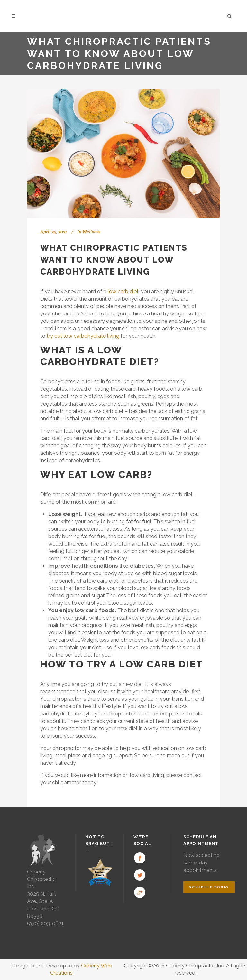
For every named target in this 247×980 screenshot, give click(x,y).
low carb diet (123, 291)
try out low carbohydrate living (83, 336)
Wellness (91, 232)
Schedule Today (209, 887)
